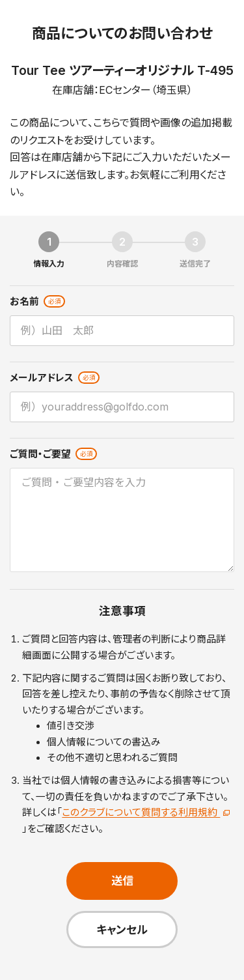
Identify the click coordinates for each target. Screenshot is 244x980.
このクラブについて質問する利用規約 (145, 813)
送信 (122, 881)
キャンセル (122, 930)
